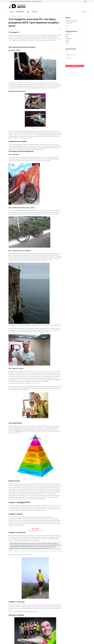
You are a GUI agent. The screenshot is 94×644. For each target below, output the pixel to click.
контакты (35, 12)
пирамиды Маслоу (17, 433)
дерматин (31, 135)
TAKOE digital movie (36, 383)
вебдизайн (68, 41)
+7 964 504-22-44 (45, 381)
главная (11, 12)
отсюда (37, 128)
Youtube (35, 612)
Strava (24, 612)
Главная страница (12, 16)
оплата (67, 43)
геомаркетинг (68, 39)
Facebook (15, 612)
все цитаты (68, 26)
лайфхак (19, 16)
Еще (28, 12)
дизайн (67, 36)
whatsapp (11, 510)
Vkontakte (20, 612)
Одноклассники (30, 612)
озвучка (67, 34)
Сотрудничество (20, 12)
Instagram (11, 612)
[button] (81, 12)
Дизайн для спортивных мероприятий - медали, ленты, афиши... (28, 1)
